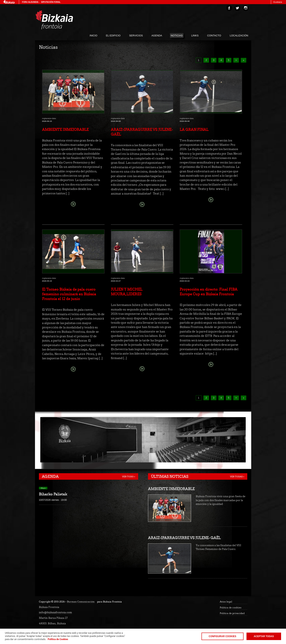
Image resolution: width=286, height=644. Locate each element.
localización (239, 36)
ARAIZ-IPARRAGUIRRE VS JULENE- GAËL (142, 132)
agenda (157, 36)
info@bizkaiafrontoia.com (55, 612)
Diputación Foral (51, 2)
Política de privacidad (232, 613)
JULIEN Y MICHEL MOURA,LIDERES (127, 292)
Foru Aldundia (30, 2)
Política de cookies (231, 608)
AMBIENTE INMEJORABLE (65, 130)
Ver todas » (237, 477)
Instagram (246, 8)
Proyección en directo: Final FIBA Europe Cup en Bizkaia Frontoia (209, 292)
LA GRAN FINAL (194, 130)
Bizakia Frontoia (63, 20)
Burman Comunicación (81, 602)
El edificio (113, 36)
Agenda (50, 476)
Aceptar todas (264, 636)
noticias (177, 36)
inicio (93, 36)
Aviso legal (226, 602)
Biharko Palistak (53, 494)
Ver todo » (129, 477)
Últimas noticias (170, 476)
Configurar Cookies (223, 636)
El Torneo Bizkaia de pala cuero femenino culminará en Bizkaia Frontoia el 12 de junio (69, 294)
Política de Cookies (58, 639)
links (195, 36)
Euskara (278, 2)
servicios (136, 36)
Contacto (214, 36)
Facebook (229, 8)
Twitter (237, 8)
